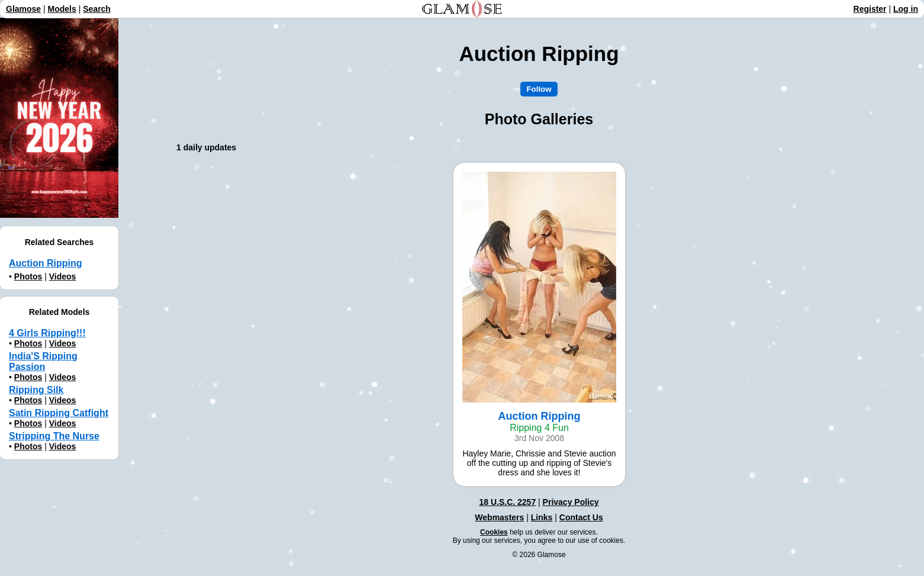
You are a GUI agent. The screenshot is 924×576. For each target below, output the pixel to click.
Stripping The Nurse (54, 436)
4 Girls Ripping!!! (47, 333)
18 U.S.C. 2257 (507, 502)
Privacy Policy (571, 502)
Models (62, 9)
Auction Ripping (46, 263)
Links (542, 517)
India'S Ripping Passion (43, 361)
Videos (63, 276)
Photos (28, 276)
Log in (906, 9)
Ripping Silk (36, 390)
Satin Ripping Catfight (59, 413)
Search (97, 9)
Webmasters (499, 517)
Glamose (23, 9)
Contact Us (581, 517)
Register (870, 9)
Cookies (494, 532)
